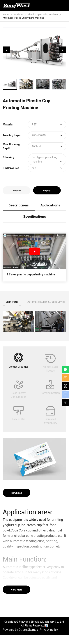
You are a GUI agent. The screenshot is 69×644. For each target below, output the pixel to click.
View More (17, 590)
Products (18, 14)
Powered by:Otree (14, 630)
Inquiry (47, 190)
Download (17, 493)
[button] (6, 50)
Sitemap (33, 630)
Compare (17, 190)
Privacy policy (49, 630)
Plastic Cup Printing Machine (43, 14)
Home (6, 14)
